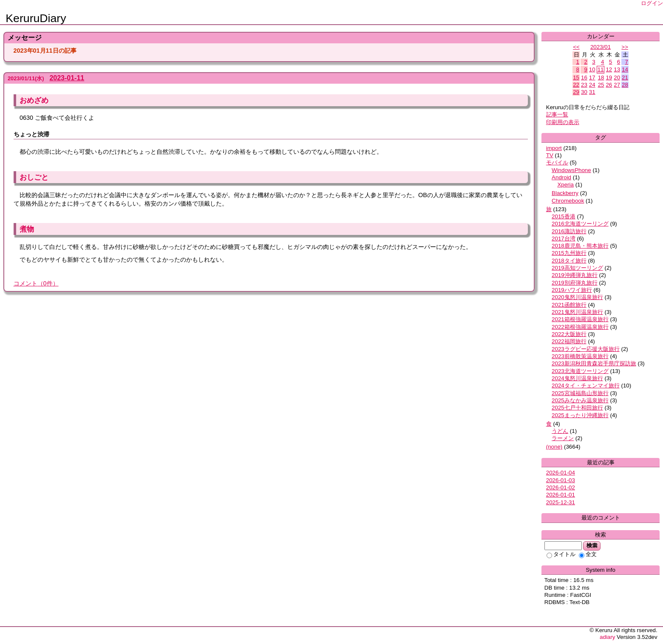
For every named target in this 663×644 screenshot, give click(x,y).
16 (584, 78)
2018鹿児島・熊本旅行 (580, 246)
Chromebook (568, 201)
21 (625, 78)
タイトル (561, 554)
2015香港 (564, 216)
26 (609, 85)
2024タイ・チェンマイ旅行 (586, 386)
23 (584, 85)
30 (584, 92)
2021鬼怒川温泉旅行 (577, 312)
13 (617, 69)
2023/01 (601, 47)
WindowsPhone (571, 170)
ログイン (652, 3)
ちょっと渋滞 (31, 134)
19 (609, 78)
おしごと (34, 177)
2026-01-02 (561, 487)
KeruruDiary (36, 18)
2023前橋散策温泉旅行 (580, 356)
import (554, 148)
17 (592, 78)
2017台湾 (564, 239)
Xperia (565, 185)
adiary (607, 637)
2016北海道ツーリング (580, 224)
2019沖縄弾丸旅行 (575, 275)
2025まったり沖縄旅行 (580, 415)
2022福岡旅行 (569, 341)
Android (561, 177)
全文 (588, 554)
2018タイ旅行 (569, 261)
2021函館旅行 (569, 305)
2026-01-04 (561, 473)
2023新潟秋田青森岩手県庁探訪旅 (594, 363)
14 (625, 69)
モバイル (557, 162)
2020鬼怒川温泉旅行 (577, 297)
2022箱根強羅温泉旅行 (580, 327)
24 (592, 85)
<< (576, 47)
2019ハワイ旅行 (572, 290)
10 (592, 69)
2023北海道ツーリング (580, 371)
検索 (592, 545)
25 (601, 85)
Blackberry (565, 193)
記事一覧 (557, 114)
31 (592, 92)
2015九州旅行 (569, 253)
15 (576, 78)
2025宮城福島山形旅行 (580, 393)
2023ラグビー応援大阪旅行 (586, 349)
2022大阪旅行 (569, 334)
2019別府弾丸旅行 (575, 283)
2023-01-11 (67, 78)
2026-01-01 (561, 495)
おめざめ (34, 100)
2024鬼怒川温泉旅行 (577, 378)
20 (617, 78)
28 (625, 85)
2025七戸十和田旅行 (577, 408)
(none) (554, 447)
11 (601, 69)
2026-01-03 (561, 480)
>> (625, 47)
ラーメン (563, 438)
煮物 (27, 229)
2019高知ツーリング (577, 268)
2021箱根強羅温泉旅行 (580, 319)
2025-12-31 (561, 502)
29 (576, 92)
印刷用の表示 (563, 122)
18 (601, 78)
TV (550, 155)
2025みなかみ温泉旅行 (580, 400)
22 (576, 85)
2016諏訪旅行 (569, 231)
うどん (560, 431)
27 (617, 85)
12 (609, 69)
